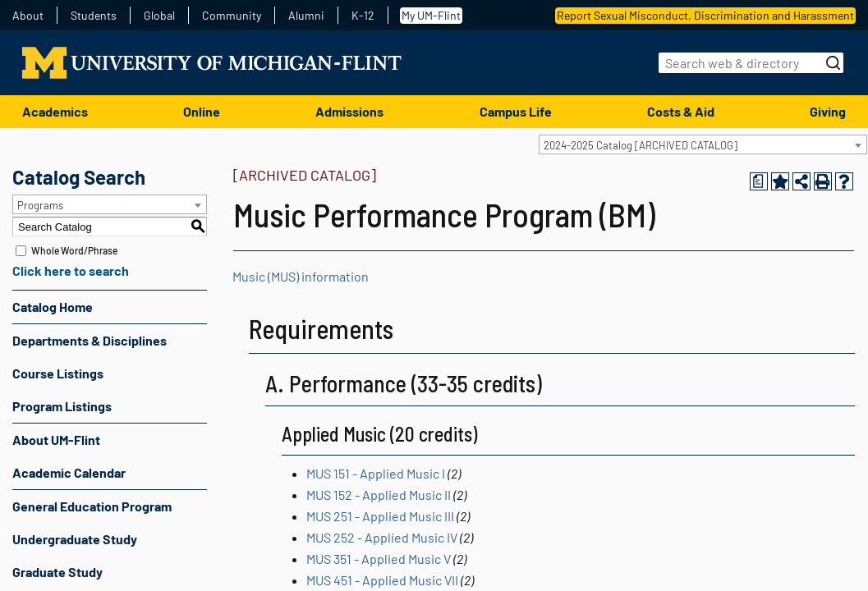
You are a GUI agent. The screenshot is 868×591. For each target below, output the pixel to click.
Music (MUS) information (301, 276)
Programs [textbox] (40, 205)
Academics (55, 111)
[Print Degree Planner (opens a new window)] (759, 181)
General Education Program (92, 506)
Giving (828, 111)
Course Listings (58, 373)
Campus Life (516, 111)
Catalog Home (53, 307)
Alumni (306, 16)
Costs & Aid (681, 111)
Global (159, 16)
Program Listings (62, 406)
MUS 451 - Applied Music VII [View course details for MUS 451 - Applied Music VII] (382, 580)
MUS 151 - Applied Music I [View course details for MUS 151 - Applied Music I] (376, 473)
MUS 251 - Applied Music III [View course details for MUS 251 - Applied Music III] (380, 516)
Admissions (349, 111)
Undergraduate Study (75, 539)
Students (94, 16)
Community (232, 16)
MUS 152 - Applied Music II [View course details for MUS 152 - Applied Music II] (379, 495)
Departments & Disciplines (90, 340)
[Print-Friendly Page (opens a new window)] (823, 181)
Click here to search (71, 270)
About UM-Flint (56, 440)
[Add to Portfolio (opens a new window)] (780, 181)
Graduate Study (57, 572)
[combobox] (703, 144)
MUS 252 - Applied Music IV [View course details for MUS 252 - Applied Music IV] (382, 537)
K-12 (363, 16)
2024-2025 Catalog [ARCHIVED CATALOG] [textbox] (641, 145)
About (28, 16)
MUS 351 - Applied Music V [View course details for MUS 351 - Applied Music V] (379, 559)
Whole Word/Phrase (74, 250)
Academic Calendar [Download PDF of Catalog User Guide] (69, 472)
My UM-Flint (431, 15)
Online (202, 111)
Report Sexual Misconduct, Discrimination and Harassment (705, 15)
